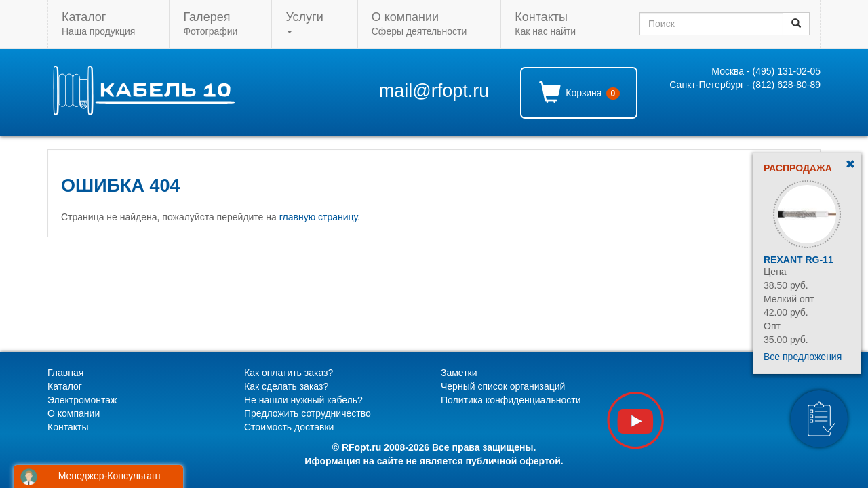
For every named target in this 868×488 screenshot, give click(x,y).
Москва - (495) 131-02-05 (766, 71)
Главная (65, 373)
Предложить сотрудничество (308, 413)
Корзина (579, 92)
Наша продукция (98, 23)
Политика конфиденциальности (511, 400)
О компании (74, 413)
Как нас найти (545, 23)
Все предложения (803, 357)
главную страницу (318, 217)
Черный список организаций (503, 386)
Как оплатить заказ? (289, 373)
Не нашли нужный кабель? (303, 400)
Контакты (68, 427)
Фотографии (210, 23)
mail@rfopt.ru (434, 91)
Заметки (459, 373)
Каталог (65, 386)
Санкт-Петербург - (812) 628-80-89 (745, 85)
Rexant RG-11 (798, 260)
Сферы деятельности (419, 23)
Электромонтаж (82, 400)
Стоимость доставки (289, 427)
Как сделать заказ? (286, 386)
